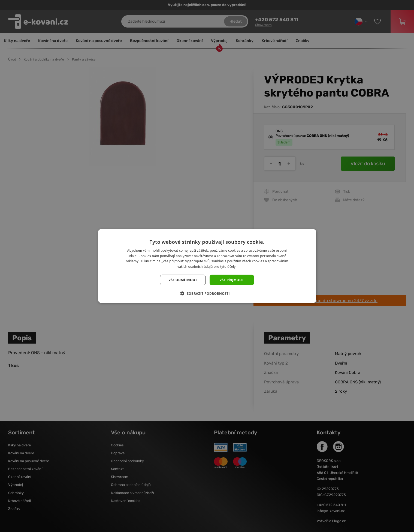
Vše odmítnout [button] (183, 280)
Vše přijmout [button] (232, 280)
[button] (207, 293)
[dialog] (207, 266)
